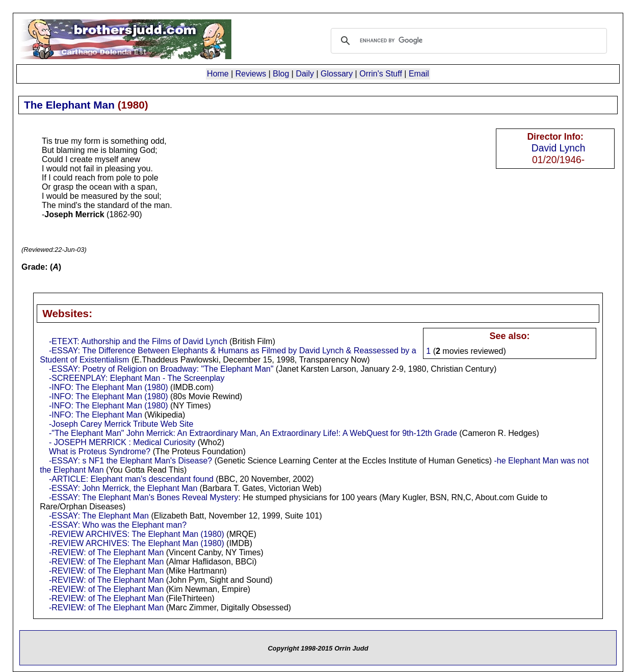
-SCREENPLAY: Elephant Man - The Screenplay (137, 378)
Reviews (251, 74)
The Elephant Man (69, 105)
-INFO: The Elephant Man (96, 415)
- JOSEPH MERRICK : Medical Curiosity (122, 442)
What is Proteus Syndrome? (100, 451)
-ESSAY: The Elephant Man (99, 516)
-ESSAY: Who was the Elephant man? (118, 525)
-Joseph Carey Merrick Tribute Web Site (121, 424)
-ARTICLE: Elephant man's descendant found (131, 479)
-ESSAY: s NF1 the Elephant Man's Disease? (130, 461)
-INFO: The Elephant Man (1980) (109, 387)
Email (419, 74)
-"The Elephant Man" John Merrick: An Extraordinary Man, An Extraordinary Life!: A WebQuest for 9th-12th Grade (253, 433)
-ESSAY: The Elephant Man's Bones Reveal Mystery (144, 497)
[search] (467, 41)
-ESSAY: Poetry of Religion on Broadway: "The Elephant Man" (161, 369)
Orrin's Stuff (381, 74)
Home (218, 74)
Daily (305, 74)
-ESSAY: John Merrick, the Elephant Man (123, 488)
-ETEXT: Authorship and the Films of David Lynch (138, 341)
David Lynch (559, 148)
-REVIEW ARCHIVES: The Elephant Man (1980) (137, 534)
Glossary (337, 74)
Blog (281, 74)
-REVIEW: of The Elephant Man (106, 552)
